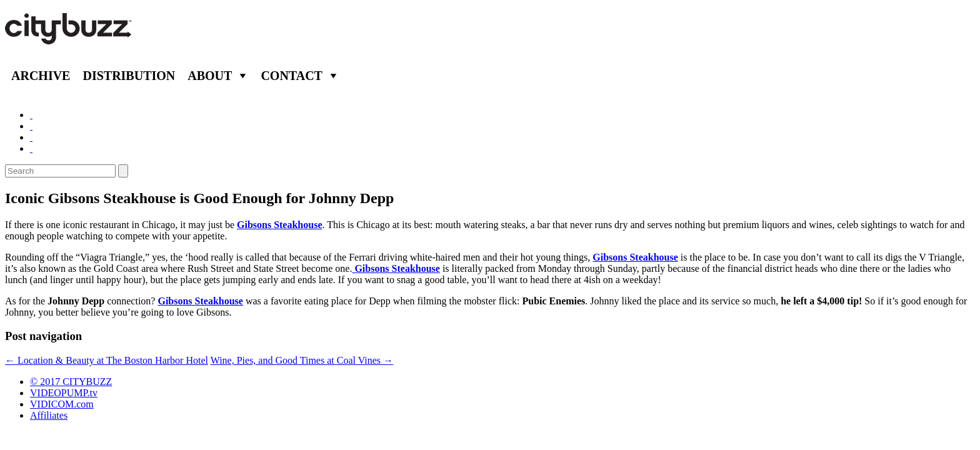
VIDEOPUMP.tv (64, 393)
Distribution (129, 76)
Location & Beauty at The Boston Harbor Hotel (107, 360)
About (210, 76)
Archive (41, 76)
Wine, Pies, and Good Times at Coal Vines (302, 360)
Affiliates (49, 415)
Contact (292, 76)
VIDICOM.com (62, 404)
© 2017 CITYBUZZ (71, 382)
